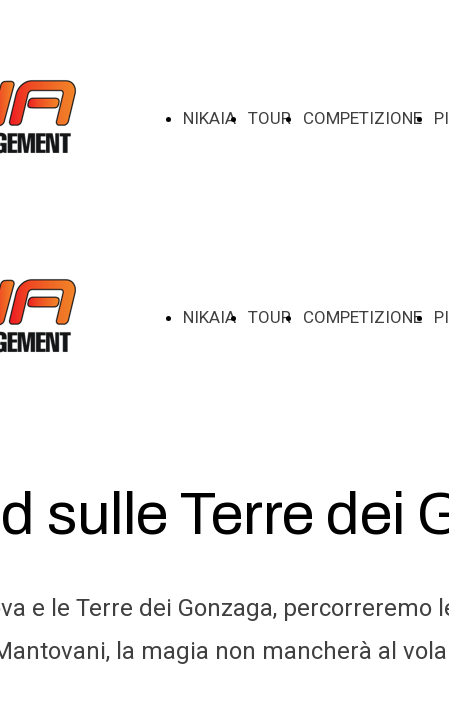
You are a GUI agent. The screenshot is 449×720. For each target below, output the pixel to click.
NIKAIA (209, 118)
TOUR (269, 118)
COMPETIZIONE (362, 118)
